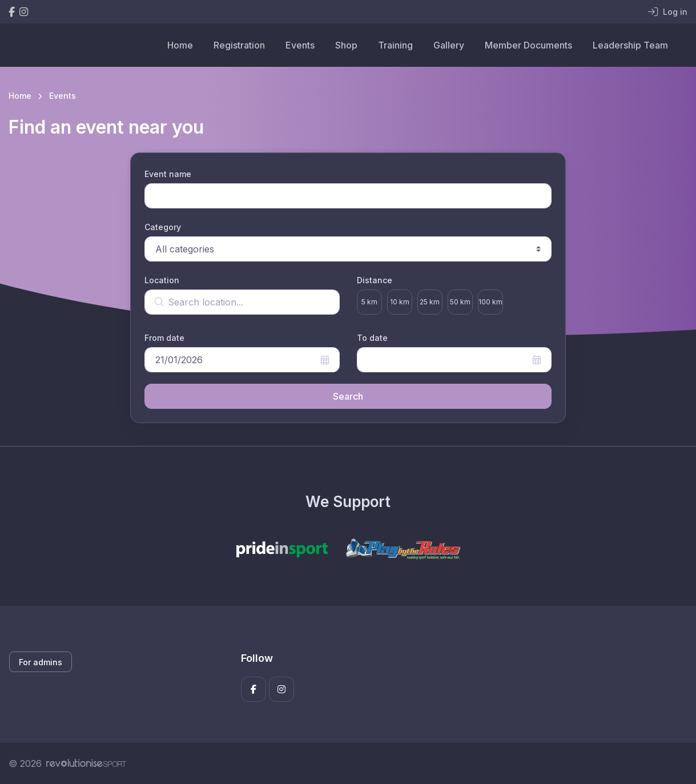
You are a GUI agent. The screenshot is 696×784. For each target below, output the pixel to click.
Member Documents (528, 45)
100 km (490, 302)
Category (163, 227)
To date (372, 338)
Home (180, 45)
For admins (41, 662)
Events (300, 45)
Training (395, 45)
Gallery (449, 45)
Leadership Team (630, 45)
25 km (430, 302)
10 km (400, 302)
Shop (346, 45)
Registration (239, 45)
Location (162, 280)
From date (164, 338)
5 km (369, 302)
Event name (168, 174)
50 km (460, 302)
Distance (375, 280)
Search (348, 396)
